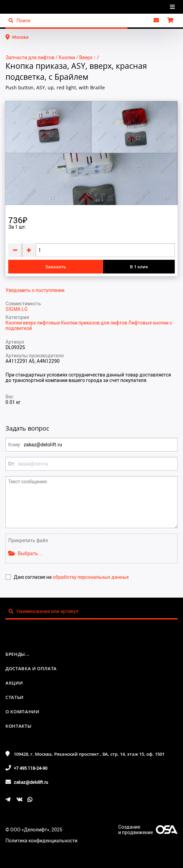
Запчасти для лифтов (30, 57)
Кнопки (67, 57)
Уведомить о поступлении (35, 290)
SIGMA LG (17, 309)
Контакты (18, 726)
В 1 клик (139, 267)
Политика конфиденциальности (41, 840)
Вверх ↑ (88, 57)
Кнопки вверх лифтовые (33, 323)
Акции (14, 683)
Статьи (15, 697)
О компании (22, 712)
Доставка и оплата (31, 668)
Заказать (56, 267)
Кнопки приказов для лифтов (95, 323)
